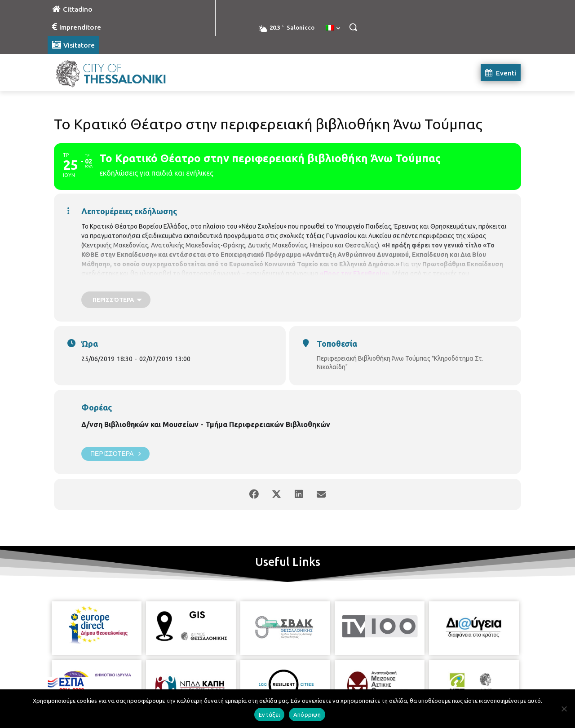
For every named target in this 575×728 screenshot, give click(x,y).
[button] (353, 27)
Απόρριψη (307, 715)
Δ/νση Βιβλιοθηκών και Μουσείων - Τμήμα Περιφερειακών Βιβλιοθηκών (206, 424)
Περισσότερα (115, 454)
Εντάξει (269, 715)
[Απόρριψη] (564, 709)
